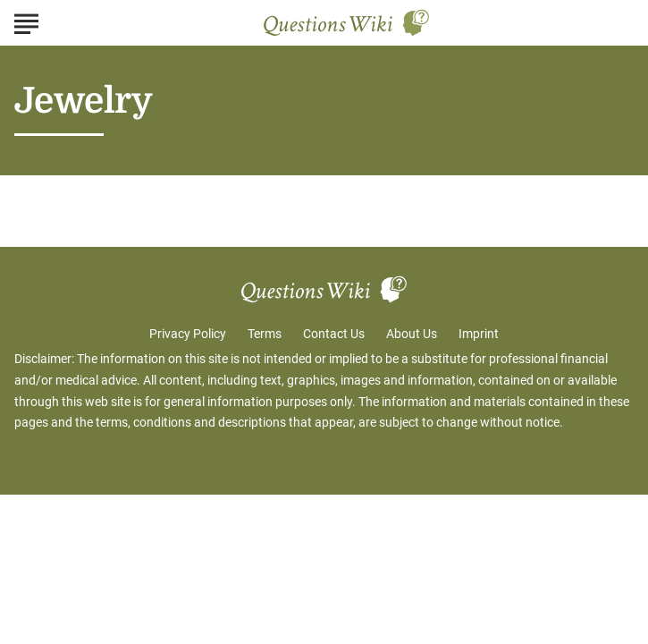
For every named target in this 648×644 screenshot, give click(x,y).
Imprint (479, 334)
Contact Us (334, 334)
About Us (412, 334)
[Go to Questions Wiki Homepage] (347, 23)
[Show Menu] (26, 21)
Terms (265, 334)
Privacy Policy (188, 334)
